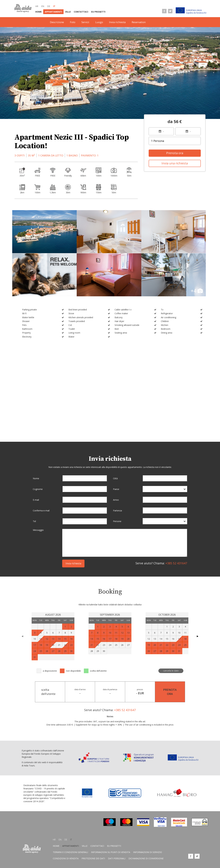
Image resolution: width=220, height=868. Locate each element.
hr (37, 6)
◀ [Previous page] (22, 636)
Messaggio (38, 530)
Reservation (139, 22)
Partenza (117, 511)
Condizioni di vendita (66, 859)
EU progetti (98, 12)
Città (115, 478)
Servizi (85, 22)
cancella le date (171, 671)
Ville (68, 12)
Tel (34, 521)
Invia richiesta (117, 22)
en (43, 6)
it (54, 6)
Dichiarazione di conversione (146, 859)
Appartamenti (53, 12)
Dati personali (117, 859)
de (49, 6)
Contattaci (81, 12)
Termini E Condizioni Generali (70, 852)
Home (38, 12)
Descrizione (57, 22)
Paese (116, 489)
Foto (73, 22)
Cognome (38, 489)
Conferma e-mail (41, 511)
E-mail (36, 500)
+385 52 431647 (176, 563)
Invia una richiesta (175, 163)
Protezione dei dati (93, 859)
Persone (117, 521)
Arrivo (116, 500)
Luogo (99, 22)
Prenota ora (175, 153)
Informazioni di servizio (148, 852)
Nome (36, 478)
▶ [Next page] (198, 636)
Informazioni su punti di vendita (111, 852)
